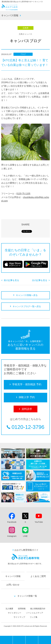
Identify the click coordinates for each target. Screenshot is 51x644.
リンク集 (34, 617)
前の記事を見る (11, 280)
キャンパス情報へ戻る (27, 295)
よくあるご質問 (38, 576)
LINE (25, 536)
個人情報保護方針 (38, 609)
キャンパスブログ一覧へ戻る (27, 306)
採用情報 (22, 609)
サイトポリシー (15, 613)
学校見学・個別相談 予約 (19, 640)
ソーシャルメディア (35, 613)
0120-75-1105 (23, 194)
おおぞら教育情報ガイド (26, 550)
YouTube (39, 522)
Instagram (12, 536)
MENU (13, 637)
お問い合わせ (13, 585)
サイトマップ (19, 617)
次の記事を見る (40, 280)
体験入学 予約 (32, 640)
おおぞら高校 (10, 9)
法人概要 (9, 609)
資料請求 (45, 640)
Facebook (12, 522)
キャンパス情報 (10, 15)
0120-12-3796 (28, 427)
